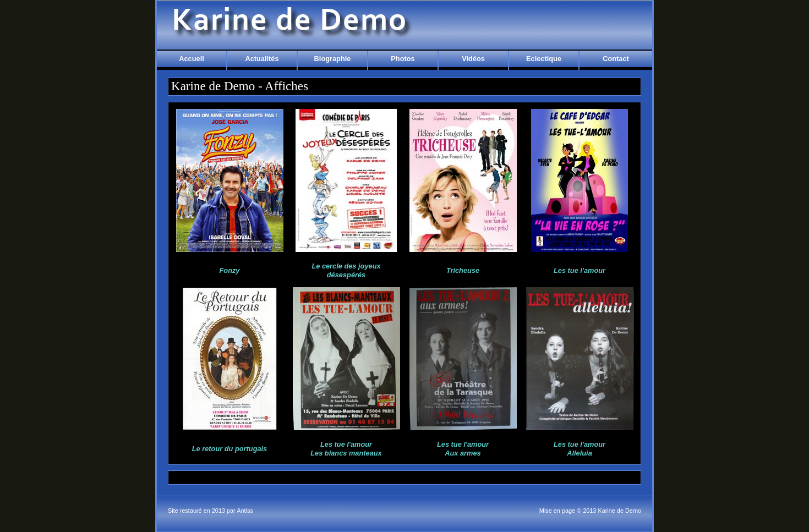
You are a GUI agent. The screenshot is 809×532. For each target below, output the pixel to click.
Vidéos (473, 59)
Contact (616, 59)
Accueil (192, 59)
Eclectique (544, 59)
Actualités (262, 59)
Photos (403, 59)
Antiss (245, 511)
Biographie (333, 59)
